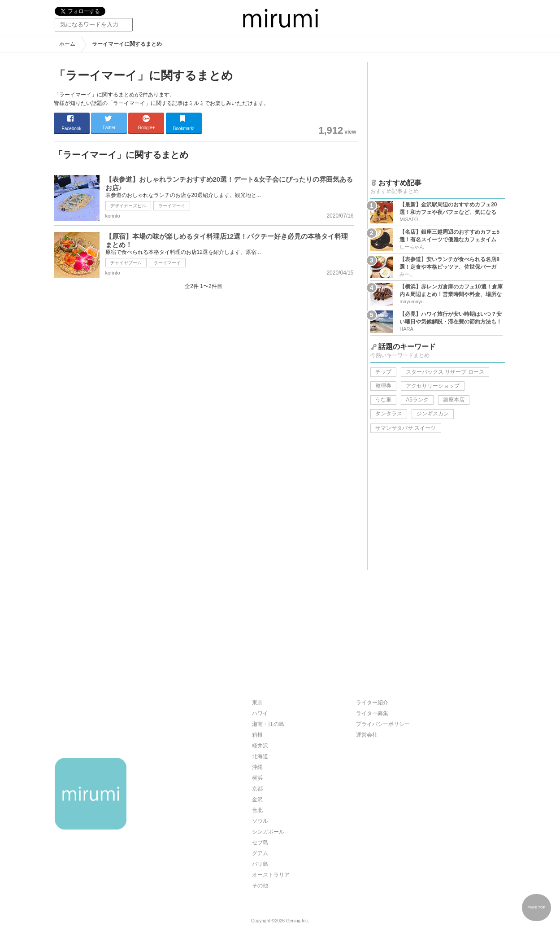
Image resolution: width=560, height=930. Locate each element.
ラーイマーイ (172, 206)
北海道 (260, 756)
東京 (257, 703)
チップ (383, 372)
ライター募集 (372, 713)
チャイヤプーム (126, 263)
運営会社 (367, 735)
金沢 (257, 799)
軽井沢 (260, 746)
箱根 (257, 735)
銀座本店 (454, 400)
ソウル (260, 821)
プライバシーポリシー (383, 724)
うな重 (383, 400)
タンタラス (389, 414)
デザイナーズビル (128, 206)
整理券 (383, 386)
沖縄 (257, 767)
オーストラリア (271, 875)
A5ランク (417, 400)
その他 (260, 886)
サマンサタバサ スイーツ (406, 428)
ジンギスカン (433, 414)
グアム (260, 853)
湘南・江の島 (268, 724)
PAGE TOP (536, 907)
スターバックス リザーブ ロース (445, 372)
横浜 (257, 778)
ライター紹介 (372, 703)
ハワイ (260, 713)
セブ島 (260, 843)
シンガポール (268, 832)
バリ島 (260, 864)
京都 (257, 789)
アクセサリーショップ (433, 386)
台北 (257, 810)
